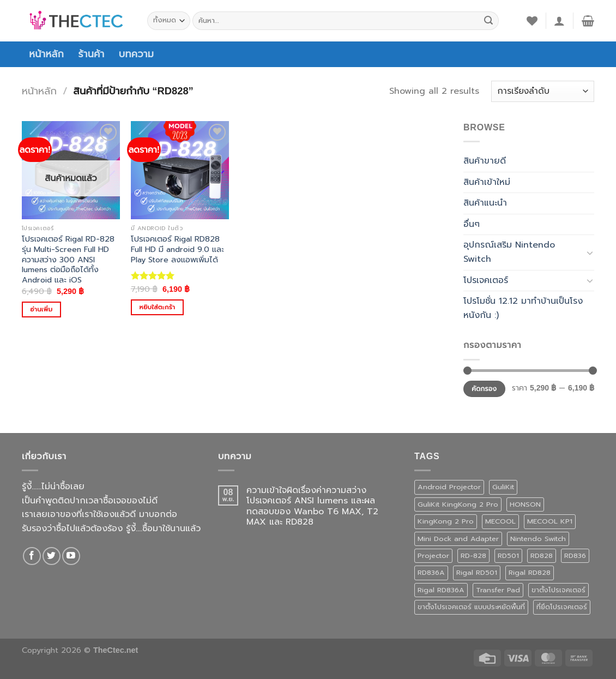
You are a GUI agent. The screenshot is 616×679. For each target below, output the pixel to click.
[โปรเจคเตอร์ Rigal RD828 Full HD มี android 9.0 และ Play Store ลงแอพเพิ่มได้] (180, 170)
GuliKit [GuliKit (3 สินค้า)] (503, 487)
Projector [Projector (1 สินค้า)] (433, 555)
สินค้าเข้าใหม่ (487, 182)
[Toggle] (590, 253)
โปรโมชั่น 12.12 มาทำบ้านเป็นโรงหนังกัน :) (523, 308)
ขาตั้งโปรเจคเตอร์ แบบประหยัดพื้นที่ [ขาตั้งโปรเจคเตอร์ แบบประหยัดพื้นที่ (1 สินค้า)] (471, 607)
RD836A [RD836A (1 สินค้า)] (431, 572)
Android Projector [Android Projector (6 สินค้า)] (449, 487)
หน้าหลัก (46, 54)
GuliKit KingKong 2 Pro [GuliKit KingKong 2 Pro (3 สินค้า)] (458, 504)
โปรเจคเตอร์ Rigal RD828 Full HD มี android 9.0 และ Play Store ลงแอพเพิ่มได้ (177, 249)
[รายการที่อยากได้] (532, 21)
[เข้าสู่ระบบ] (559, 21)
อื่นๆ (472, 224)
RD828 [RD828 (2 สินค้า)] (542, 555)
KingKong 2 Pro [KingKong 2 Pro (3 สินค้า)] (446, 521)
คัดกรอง (484, 389)
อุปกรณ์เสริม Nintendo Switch (509, 252)
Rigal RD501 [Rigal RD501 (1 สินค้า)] (477, 572)
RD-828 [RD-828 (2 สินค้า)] (473, 555)
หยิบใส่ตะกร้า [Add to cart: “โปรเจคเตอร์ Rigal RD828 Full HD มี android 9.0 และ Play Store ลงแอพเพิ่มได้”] (157, 307)
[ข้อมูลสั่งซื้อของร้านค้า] (543, 91)
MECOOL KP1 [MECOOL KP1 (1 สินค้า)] (550, 521)
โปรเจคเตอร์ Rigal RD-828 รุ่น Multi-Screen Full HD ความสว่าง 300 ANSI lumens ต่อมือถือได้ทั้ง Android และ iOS (68, 260)
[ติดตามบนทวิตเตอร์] (52, 556)
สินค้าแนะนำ (485, 203)
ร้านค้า (92, 54)
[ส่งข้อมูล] (488, 21)
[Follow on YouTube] (71, 556)
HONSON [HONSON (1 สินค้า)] (525, 504)
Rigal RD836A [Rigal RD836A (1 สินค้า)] (441, 590)
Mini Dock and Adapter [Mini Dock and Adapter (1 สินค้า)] (458, 539)
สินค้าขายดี (485, 161)
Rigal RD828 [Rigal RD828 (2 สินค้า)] (530, 572)
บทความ (136, 54)
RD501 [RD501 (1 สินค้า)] (508, 555)
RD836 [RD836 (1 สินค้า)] (575, 555)
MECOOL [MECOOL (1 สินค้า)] (500, 521)
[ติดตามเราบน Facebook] (32, 556)
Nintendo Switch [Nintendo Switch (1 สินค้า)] (538, 539)
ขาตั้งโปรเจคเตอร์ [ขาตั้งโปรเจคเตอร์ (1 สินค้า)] (558, 590)
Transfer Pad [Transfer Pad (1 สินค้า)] (498, 590)
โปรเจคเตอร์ (486, 280)
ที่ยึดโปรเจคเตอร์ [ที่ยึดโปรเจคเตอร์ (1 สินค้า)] (562, 607)
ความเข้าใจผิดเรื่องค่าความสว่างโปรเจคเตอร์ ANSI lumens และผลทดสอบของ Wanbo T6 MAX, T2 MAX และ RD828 (312, 506)
